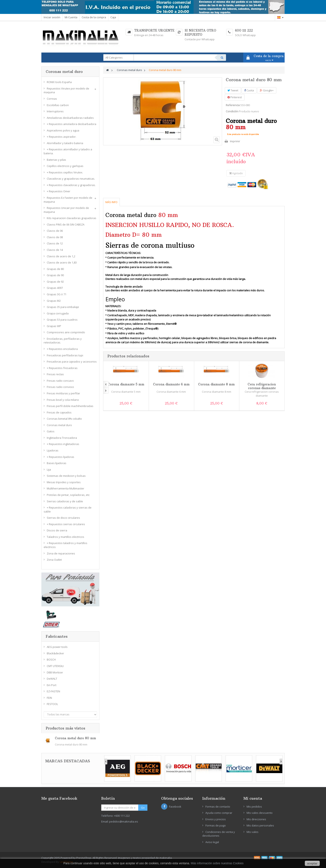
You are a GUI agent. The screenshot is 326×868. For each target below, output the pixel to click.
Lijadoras (53, 450)
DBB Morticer (55, 672)
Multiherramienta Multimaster (65, 488)
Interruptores (55, 111)
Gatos (51, 431)
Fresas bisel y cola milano (63, 400)
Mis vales (253, 832)
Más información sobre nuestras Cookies (217, 863)
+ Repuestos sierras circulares (66, 524)
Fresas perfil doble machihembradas (70, 406)
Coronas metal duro (59, 425)
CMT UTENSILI (55, 666)
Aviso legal (212, 842)
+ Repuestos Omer (59, 191)
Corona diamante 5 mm (126, 384)
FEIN (49, 698)
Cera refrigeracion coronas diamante (262, 386)
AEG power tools (57, 647)
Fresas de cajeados (59, 412)
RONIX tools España (59, 82)
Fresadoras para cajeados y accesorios (72, 362)
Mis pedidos (254, 807)
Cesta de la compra (94, 17)
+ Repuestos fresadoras (62, 368)
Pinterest (235, 97)
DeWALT (52, 679)
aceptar (312, 863)
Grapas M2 (54, 301)
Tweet (233, 90)
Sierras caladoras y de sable (65, 501)
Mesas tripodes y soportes (64, 482)
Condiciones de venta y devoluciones (219, 834)
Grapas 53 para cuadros (62, 320)
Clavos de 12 (55, 243)
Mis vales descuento (260, 813)
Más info (111, 202)
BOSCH (51, 660)
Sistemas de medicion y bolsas (66, 476)
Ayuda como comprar (219, 813)
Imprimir (235, 141)
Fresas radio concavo (60, 381)
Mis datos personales (260, 825)
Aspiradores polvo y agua (63, 130)
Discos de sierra (57, 530)
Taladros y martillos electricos (65, 537)
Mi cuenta (253, 798)
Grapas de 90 (55, 275)
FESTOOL (52, 704)
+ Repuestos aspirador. (62, 137)
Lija (49, 470)
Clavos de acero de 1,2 (61, 256)
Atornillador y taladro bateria (65, 143)
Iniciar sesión (52, 17)
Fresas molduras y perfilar (63, 393)
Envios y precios (216, 819)
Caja (113, 17)
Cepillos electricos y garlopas (65, 166)
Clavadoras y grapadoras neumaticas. (71, 179)
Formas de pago (216, 825)
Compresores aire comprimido (66, 332)
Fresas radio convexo (60, 387)
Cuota (249, 90)
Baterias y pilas (56, 160)
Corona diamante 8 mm (216, 384)
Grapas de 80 (55, 269)
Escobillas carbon (58, 105)
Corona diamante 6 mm (171, 384)
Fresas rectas (55, 374)
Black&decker (55, 653)
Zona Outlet (54, 560)
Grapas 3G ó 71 (57, 294)
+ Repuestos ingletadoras (63, 444)
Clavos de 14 (55, 250)
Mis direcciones (256, 819)
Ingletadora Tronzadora (62, 438)
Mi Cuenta (71, 17)
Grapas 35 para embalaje (63, 307)
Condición (232, 111)
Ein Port (52, 685)
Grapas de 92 (55, 282)
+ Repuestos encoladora (62, 349)
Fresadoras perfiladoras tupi (65, 355)
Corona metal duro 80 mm (75, 738)
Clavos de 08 (55, 237)
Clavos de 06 (55, 231)
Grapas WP (54, 326)
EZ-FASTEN (53, 691)
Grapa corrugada (58, 313)
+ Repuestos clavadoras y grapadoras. (71, 185)
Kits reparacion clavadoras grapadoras (72, 218)
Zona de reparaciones (61, 553)
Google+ (267, 90)
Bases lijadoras (57, 463)
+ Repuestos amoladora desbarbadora (72, 124)
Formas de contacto (218, 807)
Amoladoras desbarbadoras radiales (70, 118)
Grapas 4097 (55, 288)
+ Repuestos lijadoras (61, 457)
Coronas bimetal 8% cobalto (64, 419)
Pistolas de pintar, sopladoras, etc (68, 495)
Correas (52, 99)
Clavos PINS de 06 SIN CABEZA (66, 224)
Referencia (233, 105)
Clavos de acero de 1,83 (62, 262)
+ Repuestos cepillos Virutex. (65, 172)
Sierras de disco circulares (63, 518)
